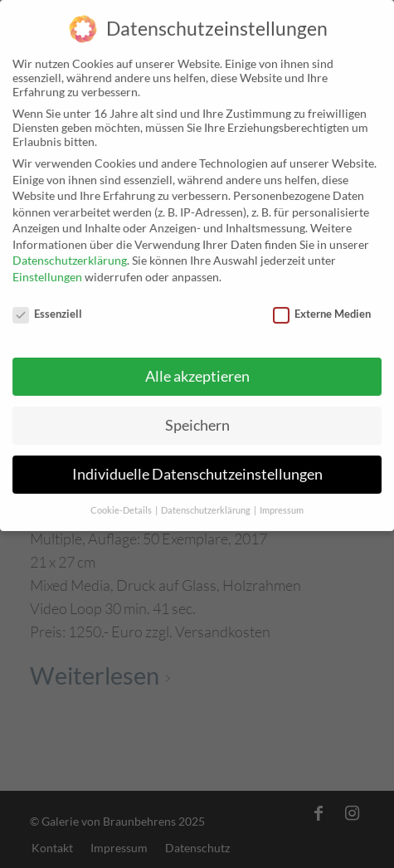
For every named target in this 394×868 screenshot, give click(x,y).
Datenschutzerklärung (70, 254)
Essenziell (47, 306)
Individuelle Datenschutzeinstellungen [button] (197, 468)
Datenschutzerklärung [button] (207, 504)
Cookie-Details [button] (122, 504)
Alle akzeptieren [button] (197, 370)
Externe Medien (322, 306)
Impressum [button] (282, 504)
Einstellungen (47, 270)
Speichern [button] (197, 419)
